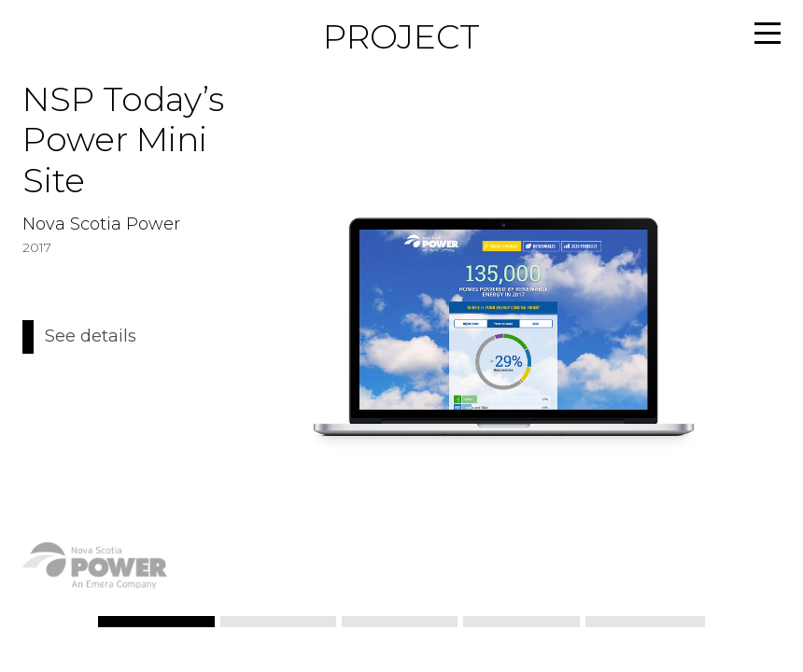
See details (91, 337)
